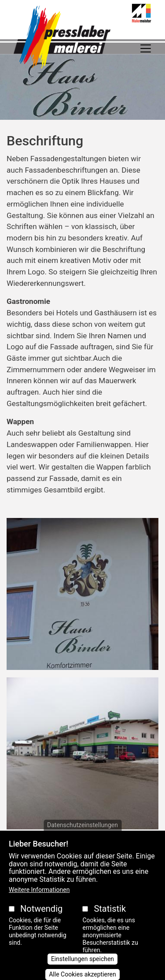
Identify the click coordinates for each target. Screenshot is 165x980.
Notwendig (41, 922)
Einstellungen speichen (82, 973)
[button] (82, 597)
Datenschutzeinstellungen (82, 838)
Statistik (110, 922)
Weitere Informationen (39, 903)
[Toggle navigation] (146, 48)
